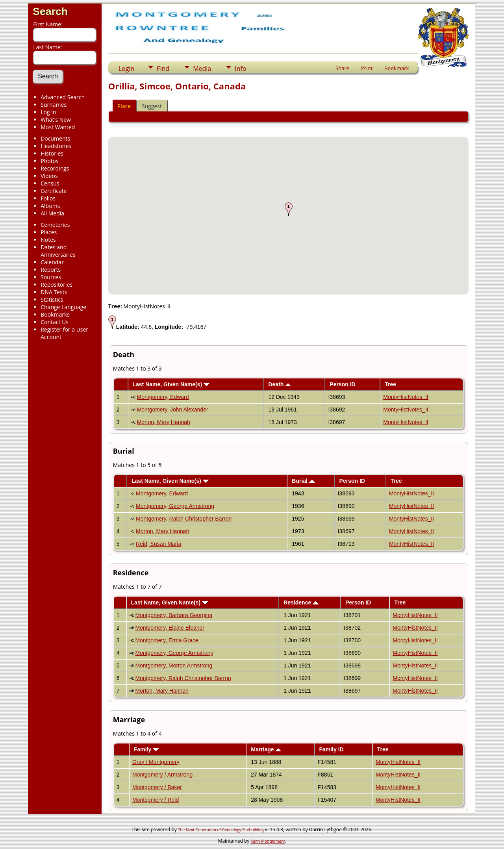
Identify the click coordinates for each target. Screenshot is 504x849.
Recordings (55, 168)
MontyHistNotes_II (406, 397)
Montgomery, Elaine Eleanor (170, 628)
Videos (49, 176)
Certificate (54, 191)
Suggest (152, 106)
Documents (55, 138)
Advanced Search (63, 97)
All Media (52, 213)
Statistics (52, 299)
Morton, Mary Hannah (164, 422)
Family (146, 749)
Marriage (266, 749)
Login (127, 69)
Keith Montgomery (268, 841)
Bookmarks (55, 314)
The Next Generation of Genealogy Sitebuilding (221, 830)
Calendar (52, 262)
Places (49, 232)
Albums (50, 206)
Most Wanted (58, 127)
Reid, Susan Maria (158, 544)
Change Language (63, 307)
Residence (301, 602)
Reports (51, 270)
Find (163, 69)
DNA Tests (54, 292)
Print (367, 68)
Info (240, 69)
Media (202, 69)
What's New (56, 120)
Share (342, 68)
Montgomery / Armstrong (162, 775)
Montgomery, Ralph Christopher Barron (184, 519)
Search (50, 11)
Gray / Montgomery (156, 762)
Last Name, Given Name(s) (171, 384)
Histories (52, 153)
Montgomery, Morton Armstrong (174, 665)
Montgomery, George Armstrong (175, 506)
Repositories (57, 285)
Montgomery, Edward (163, 397)
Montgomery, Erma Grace (167, 640)
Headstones (56, 146)
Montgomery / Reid (156, 800)
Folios (48, 198)
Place (124, 106)
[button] (289, 209)
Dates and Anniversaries (58, 251)
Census (50, 183)
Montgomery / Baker (157, 787)
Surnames (54, 105)
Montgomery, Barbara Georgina (174, 615)
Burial (303, 481)
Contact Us (55, 322)
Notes (48, 240)
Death (280, 384)
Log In (48, 112)
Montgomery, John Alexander (173, 410)
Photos (50, 161)
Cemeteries (55, 225)
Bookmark (397, 68)
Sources (51, 277)
